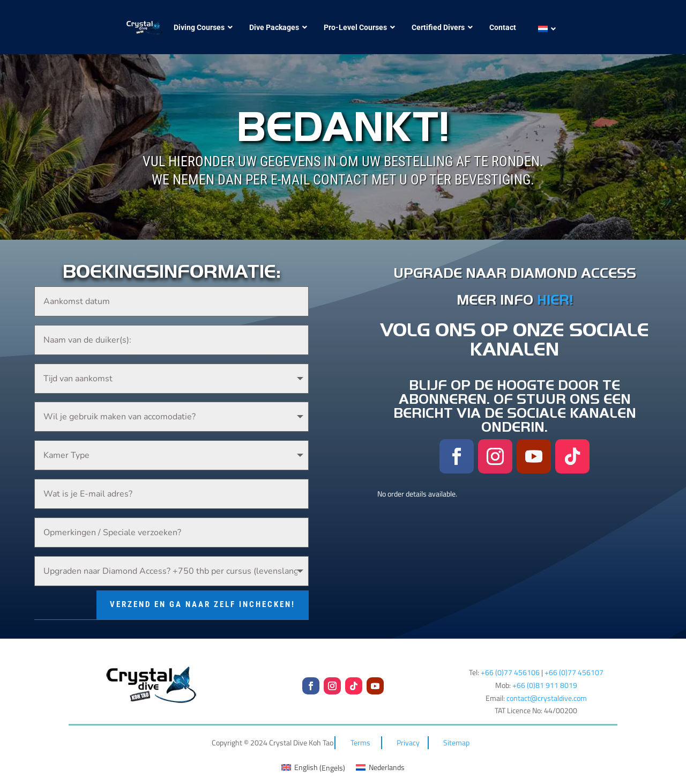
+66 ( (545, 674)
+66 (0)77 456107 (574, 661)
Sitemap (456, 732)
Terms (360, 732)
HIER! (555, 300)
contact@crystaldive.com (547, 687)
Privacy (408, 732)
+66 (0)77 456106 (510, 661)
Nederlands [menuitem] (387, 756)
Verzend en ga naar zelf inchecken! (203, 594)
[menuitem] (544, 29)
